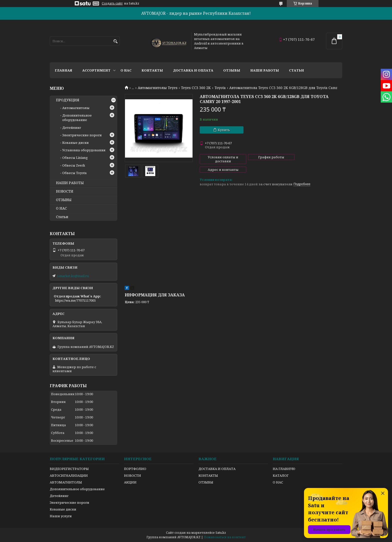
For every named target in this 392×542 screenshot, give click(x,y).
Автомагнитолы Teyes (158, 88)
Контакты (152, 70)
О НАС (61, 208)
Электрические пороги (82, 135)
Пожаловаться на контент (225, 537)
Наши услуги (61, 516)
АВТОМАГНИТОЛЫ (66, 482)
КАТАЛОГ (281, 475)
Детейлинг (72, 128)
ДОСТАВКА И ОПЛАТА (217, 469)
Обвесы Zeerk (74, 165)
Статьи (296, 70)
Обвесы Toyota (74, 173)
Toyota (220, 88)
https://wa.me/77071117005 (75, 300)
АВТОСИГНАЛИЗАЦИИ (69, 475)
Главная (63, 70)
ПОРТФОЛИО (135, 469)
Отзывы (232, 70)
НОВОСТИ (65, 191)
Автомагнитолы (76, 108)
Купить (224, 130)
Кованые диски (75, 143)
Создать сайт (112, 4)
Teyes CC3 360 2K (196, 88)
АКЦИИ (130, 482)
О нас (126, 70)
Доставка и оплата (193, 70)
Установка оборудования (84, 150)
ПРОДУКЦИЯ (68, 100)
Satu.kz (221, 533)
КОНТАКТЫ (208, 475)
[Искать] (115, 41)
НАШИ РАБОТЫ (70, 183)
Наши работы (265, 70)
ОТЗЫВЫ (64, 200)
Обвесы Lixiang (75, 158)
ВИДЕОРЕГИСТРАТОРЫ (69, 469)
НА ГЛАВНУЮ (284, 469)
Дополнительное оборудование (77, 118)
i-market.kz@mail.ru (73, 276)
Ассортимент (96, 70)
